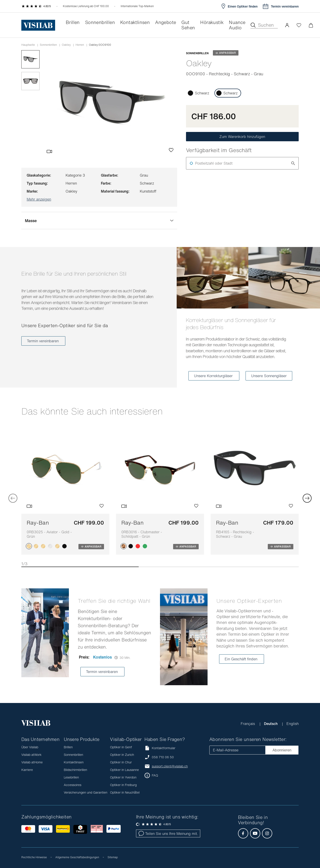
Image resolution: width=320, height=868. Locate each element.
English (293, 724)
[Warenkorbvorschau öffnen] (311, 25)
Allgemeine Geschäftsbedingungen (77, 857)
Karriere (27, 770)
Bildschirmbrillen (75, 770)
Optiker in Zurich (122, 755)
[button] (287, 25)
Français (248, 724)
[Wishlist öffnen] (299, 25)
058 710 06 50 (163, 757)
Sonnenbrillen (48, 45)
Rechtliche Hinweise (34, 857)
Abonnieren (282, 750)
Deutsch (271, 724)
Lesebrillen (71, 777)
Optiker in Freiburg (123, 785)
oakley (66, 45)
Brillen (68, 747)
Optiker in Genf (121, 747)
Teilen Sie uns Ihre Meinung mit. (168, 834)
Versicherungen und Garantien (86, 792)
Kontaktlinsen (74, 762)
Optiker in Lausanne (124, 770)
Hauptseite (28, 45)
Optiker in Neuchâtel (125, 792)
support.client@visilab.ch (170, 766)
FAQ (155, 775)
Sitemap (113, 857)
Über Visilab (30, 747)
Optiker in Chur (121, 762)
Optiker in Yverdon (123, 777)
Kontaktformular (160, 748)
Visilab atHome (32, 762)
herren (80, 45)
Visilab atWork (31, 755)
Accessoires (73, 785)
